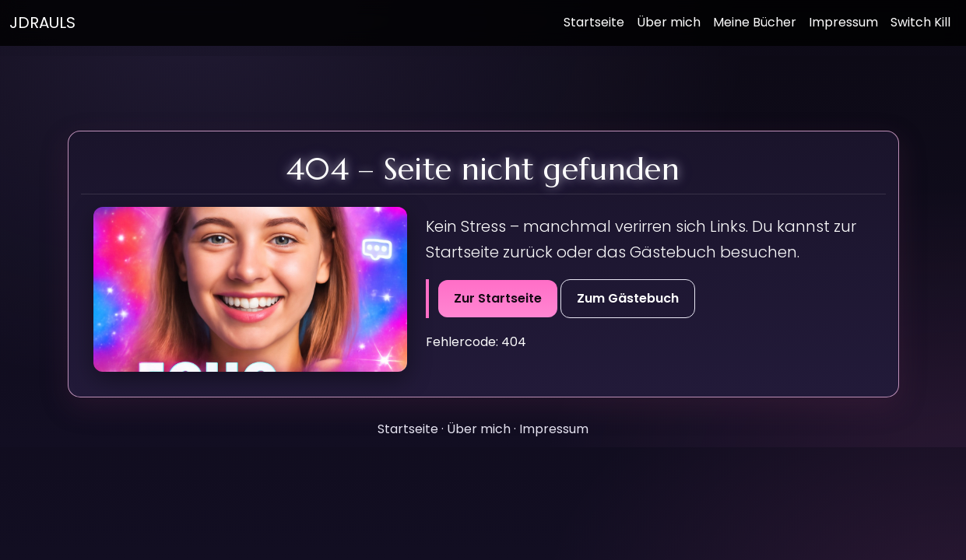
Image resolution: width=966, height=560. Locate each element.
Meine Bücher (755, 22)
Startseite (594, 22)
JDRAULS (42, 23)
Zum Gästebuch (628, 298)
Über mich (669, 22)
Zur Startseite (498, 298)
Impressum (843, 22)
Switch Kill (920, 22)
